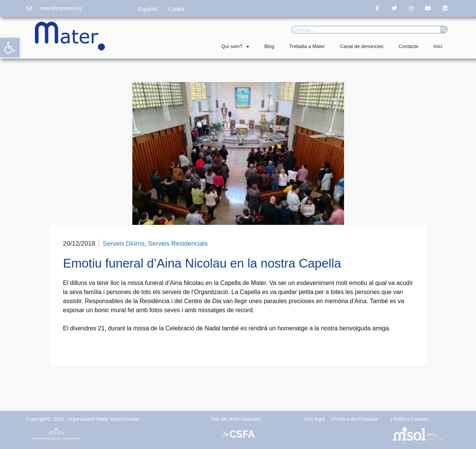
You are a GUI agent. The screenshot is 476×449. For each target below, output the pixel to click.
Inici (438, 46)
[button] (10, 48)
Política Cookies (411, 419)
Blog (269, 46)
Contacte (408, 46)
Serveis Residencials (178, 244)
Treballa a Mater (307, 46)
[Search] (444, 30)
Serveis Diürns (124, 244)
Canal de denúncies (362, 46)
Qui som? (236, 47)
